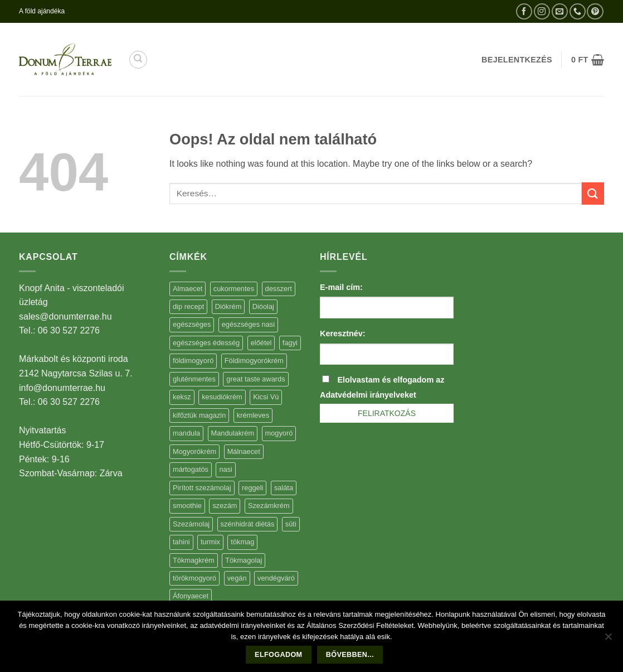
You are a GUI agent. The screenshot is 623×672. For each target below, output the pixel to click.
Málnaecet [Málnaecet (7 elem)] (244, 451)
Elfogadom (278, 655)
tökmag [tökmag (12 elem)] (242, 542)
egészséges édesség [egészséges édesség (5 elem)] (206, 343)
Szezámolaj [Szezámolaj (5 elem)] (191, 524)
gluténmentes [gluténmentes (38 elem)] (194, 379)
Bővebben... (350, 655)
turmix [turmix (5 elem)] (210, 542)
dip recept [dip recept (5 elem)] (188, 306)
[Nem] (608, 640)
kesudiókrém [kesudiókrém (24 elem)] (222, 397)
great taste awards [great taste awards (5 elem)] (255, 379)
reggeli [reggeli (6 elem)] (252, 488)
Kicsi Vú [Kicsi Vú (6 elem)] (266, 397)
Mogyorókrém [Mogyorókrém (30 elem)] (194, 451)
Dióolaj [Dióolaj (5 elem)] (263, 306)
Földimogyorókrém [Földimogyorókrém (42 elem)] (254, 361)
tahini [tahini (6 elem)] (181, 542)
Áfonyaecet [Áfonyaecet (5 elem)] (191, 596)
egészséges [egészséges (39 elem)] (192, 324)
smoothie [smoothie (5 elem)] (187, 506)
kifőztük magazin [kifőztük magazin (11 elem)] (199, 415)
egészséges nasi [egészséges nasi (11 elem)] (248, 324)
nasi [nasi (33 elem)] (225, 469)
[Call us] (578, 11)
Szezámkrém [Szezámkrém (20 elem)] (269, 506)
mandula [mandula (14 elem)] (186, 433)
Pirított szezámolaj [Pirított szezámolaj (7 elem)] (202, 488)
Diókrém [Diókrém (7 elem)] (228, 306)
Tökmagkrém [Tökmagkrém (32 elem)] (194, 560)
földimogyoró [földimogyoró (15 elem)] (193, 361)
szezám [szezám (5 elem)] (225, 506)
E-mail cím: (341, 287)
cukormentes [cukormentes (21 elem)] (234, 289)
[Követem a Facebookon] (524, 11)
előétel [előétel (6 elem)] (261, 343)
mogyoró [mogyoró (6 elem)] (279, 433)
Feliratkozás (387, 413)
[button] (588, 60)
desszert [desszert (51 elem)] (279, 289)
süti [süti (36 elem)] (291, 524)
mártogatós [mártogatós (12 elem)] (191, 469)
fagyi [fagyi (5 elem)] (290, 343)
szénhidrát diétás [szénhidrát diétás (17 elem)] (248, 524)
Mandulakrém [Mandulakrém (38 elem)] (233, 433)
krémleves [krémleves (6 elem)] (253, 415)
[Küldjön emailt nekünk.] (560, 11)
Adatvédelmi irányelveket (368, 395)
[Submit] (593, 193)
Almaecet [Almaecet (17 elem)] (188, 289)
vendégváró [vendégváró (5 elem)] (276, 578)
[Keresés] (138, 60)
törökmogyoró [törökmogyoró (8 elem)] (194, 578)
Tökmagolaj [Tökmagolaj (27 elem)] (244, 560)
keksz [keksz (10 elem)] (182, 397)
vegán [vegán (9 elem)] (237, 578)
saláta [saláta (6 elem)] (284, 488)
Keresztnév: (343, 333)
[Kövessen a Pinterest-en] (595, 11)
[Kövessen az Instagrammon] (542, 11)
